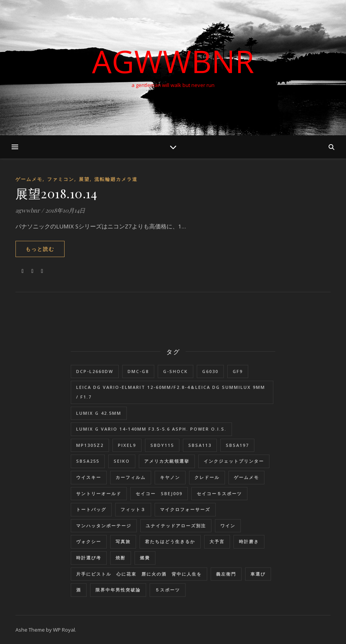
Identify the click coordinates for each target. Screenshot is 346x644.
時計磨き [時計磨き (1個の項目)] (249, 541)
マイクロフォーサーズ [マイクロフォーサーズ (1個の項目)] (185, 509)
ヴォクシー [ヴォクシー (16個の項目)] (89, 541)
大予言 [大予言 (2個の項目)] (217, 541)
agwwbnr (28, 210)
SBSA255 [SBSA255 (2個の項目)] (88, 461)
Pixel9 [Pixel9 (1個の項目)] (127, 445)
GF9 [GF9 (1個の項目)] (238, 371)
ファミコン (61, 179)
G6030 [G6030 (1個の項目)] (210, 371)
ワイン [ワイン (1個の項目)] (228, 526)
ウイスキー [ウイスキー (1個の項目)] (89, 477)
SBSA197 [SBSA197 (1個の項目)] (237, 445)
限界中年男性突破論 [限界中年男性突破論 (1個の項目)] (118, 590)
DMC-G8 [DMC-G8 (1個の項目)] (138, 371)
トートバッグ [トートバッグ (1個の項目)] (91, 509)
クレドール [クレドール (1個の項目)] (207, 477)
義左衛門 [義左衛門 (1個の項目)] (226, 574)
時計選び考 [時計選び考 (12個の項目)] (89, 558)
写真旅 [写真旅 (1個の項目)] (123, 541)
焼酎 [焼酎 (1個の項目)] (121, 558)
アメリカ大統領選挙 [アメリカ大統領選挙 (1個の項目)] (167, 461)
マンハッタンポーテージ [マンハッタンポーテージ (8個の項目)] (104, 526)
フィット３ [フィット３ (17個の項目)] (133, 509)
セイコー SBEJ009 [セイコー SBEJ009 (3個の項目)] (159, 493)
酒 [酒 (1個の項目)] (79, 590)
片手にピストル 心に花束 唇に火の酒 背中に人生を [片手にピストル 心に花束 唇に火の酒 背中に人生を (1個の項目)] (139, 574)
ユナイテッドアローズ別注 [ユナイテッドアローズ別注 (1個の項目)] (176, 526)
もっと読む (40, 249)
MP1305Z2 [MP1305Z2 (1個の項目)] (90, 445)
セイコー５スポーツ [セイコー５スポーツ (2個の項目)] (219, 493)
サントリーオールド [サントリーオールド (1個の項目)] (99, 493)
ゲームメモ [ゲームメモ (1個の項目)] (246, 477)
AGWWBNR (173, 61)
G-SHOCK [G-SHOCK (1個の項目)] (176, 371)
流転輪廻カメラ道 (116, 179)
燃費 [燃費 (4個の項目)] (145, 558)
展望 (84, 179)
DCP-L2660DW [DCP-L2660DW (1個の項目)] (95, 371)
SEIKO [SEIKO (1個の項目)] (122, 461)
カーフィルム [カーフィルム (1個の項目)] (131, 477)
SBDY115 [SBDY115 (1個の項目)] (162, 445)
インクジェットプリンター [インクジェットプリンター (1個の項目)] (234, 461)
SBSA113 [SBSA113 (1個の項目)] (200, 445)
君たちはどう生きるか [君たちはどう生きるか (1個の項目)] (170, 541)
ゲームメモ (29, 179)
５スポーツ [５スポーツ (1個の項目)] (168, 590)
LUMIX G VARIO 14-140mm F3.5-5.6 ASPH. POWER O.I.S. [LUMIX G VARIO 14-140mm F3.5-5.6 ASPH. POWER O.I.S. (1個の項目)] (151, 429)
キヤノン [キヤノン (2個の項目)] (170, 477)
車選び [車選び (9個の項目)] (258, 574)
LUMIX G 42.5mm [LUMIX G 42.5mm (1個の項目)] (99, 413)
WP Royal (64, 630)
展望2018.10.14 (56, 193)
